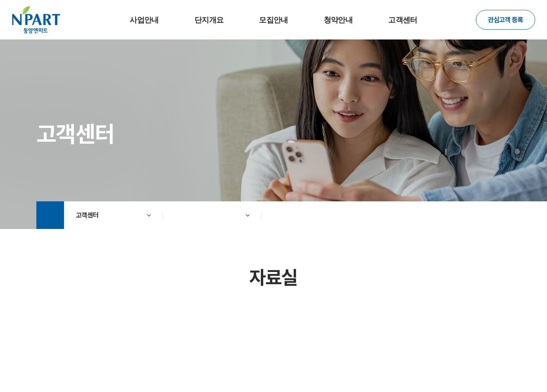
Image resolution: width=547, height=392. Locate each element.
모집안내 (273, 20)
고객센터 (403, 20)
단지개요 (209, 20)
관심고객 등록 (506, 20)
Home (50, 215)
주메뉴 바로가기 (0, 0)
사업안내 (144, 20)
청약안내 (338, 20)
